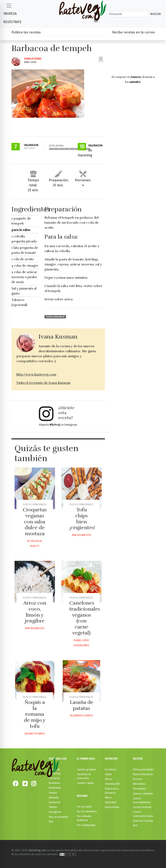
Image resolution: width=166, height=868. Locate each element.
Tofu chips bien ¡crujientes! (82, 519)
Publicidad (55, 788)
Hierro (109, 779)
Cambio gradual (86, 769)
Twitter (53, 807)
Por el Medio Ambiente (84, 818)
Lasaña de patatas (82, 705)
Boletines (55, 783)
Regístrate (12, 22)
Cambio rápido (85, 783)
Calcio (108, 774)
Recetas (138, 759)
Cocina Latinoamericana (143, 814)
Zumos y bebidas (143, 794)
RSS (51, 822)
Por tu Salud (84, 807)
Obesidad (111, 802)
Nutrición (111, 759)
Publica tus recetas (26, 32)
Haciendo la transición (84, 776)
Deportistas (112, 807)
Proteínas (111, 769)
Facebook (54, 802)
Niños (108, 797)
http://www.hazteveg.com (36, 374)
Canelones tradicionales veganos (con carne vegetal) (85, 618)
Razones (82, 796)
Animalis (54, 797)
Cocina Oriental (142, 807)
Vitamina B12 (112, 784)
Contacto (54, 778)
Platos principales (55, 317)
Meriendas (139, 784)
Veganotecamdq (35, 734)
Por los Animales (87, 811)
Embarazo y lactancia (112, 791)
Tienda (53, 793)
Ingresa (10, 14)
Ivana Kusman (33, 59)
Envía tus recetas (143, 821)
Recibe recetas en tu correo (133, 32)
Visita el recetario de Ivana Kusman (43, 383)
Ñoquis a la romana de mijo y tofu (35, 714)
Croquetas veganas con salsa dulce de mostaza (35, 522)
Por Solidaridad (86, 825)
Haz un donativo (58, 817)
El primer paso (86, 759)
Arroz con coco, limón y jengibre (35, 612)
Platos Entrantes (143, 774)
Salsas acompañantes (142, 800)
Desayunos (140, 789)
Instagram (55, 812)
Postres (138, 779)
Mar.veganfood (82, 535)
